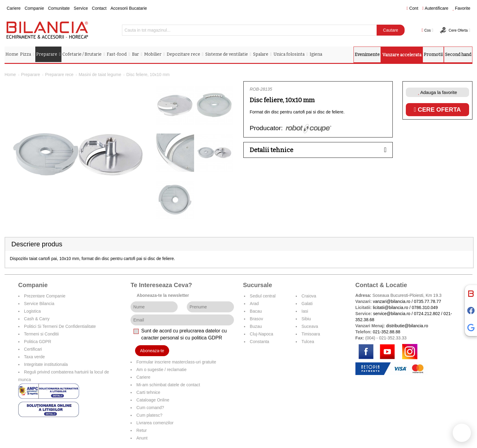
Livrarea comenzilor (155, 423)
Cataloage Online (153, 400)
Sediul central (263, 296)
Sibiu (306, 319)
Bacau (256, 311)
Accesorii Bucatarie (129, 8)
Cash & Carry (37, 319)
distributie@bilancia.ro (406, 326)
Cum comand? (150, 408)
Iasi (305, 311)
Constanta (259, 342)
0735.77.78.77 (428, 301)
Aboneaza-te (152, 351)
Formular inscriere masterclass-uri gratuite (176, 362)
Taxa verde (34, 357)
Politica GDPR (38, 342)
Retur (141, 430)
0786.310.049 (425, 307)
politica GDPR (207, 338)
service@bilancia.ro (392, 314)
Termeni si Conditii (41, 334)
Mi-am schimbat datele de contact (168, 385)
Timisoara (311, 334)
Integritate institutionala (46, 364)
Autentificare (435, 8)
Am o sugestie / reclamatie (161, 370)
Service (81, 8)
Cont (412, 8)
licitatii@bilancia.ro (391, 307)
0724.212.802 (427, 314)
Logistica (32, 311)
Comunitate (59, 8)
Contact (99, 8)
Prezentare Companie (45, 296)
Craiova (309, 296)
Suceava (310, 326)
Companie (34, 8)
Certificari (33, 349)
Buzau (256, 326)
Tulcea (308, 342)
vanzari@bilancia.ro (392, 301)
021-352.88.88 (386, 332)
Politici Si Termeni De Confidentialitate (60, 326)
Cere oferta (437, 109)
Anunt (142, 438)
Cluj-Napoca (261, 334)
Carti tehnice (148, 392)
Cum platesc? (149, 415)
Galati (307, 304)
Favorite (461, 8)
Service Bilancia (39, 304)
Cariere (14, 8)
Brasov (256, 319)
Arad (254, 304)
